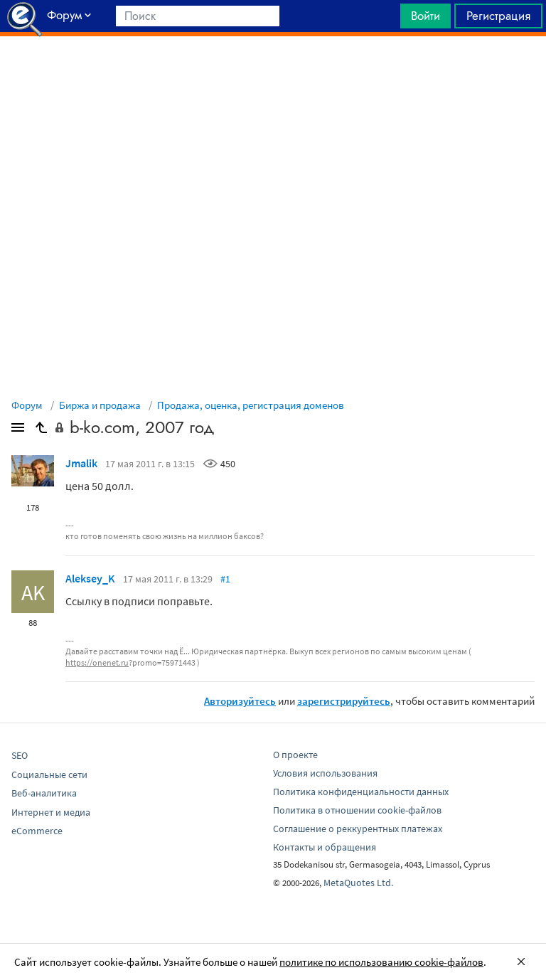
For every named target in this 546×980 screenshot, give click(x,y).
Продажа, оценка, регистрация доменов (251, 405)
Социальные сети (49, 774)
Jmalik (81, 463)
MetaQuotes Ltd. (358, 883)
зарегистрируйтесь (344, 701)
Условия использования (325, 773)
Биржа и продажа (100, 405)
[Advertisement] (273, 72)
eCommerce (37, 831)
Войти (425, 16)
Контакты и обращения (325, 847)
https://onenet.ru (97, 662)
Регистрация (498, 16)
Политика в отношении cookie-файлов (357, 810)
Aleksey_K (90, 578)
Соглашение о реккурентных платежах (358, 829)
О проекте (295, 755)
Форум (27, 405)
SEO (20, 755)
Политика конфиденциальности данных (361, 792)
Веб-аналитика (44, 793)
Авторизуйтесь (240, 701)
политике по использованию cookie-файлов (381, 962)
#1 (225, 579)
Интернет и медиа (51, 812)
